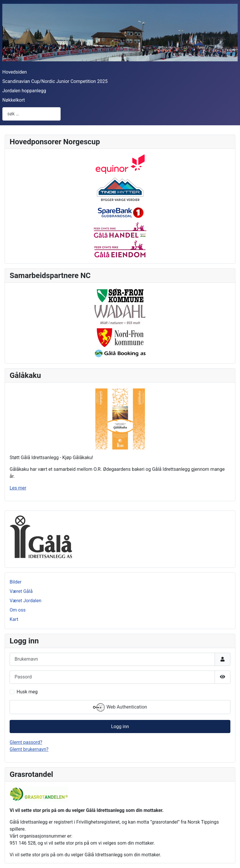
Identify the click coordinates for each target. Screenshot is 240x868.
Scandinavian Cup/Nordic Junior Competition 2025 (55, 81)
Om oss (18, 610)
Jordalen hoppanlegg (24, 91)
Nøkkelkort (14, 100)
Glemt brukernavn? (29, 749)
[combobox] (31, 114)
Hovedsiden (15, 72)
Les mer (18, 488)
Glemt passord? (26, 742)
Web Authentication (120, 707)
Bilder (16, 582)
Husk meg (27, 692)
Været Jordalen (26, 601)
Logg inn (120, 726)
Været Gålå (21, 591)
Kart (14, 619)
